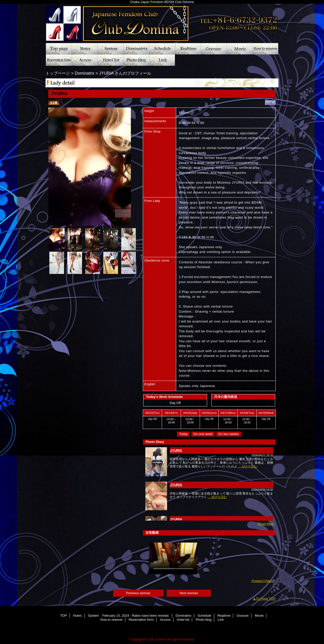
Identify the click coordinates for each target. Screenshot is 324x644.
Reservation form (59, 60)
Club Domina (162, 22)
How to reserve (265, 49)
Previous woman (138, 593)
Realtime (188, 49)
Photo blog (136, 60)
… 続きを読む (248, 466)
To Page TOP (266, 599)
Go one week (203, 434)
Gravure (214, 49)
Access (85, 60)
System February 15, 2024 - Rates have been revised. (110, 49)
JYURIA (176, 450)
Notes (85, 49)
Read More (266, 524)
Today (183, 434)
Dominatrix (136, 49)
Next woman (189, 593)
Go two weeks (229, 434)
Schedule (162, 49)
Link (162, 60)
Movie (239, 49)
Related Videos (263, 581)
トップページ (58, 73)
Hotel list (110, 60)
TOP (59, 49)
